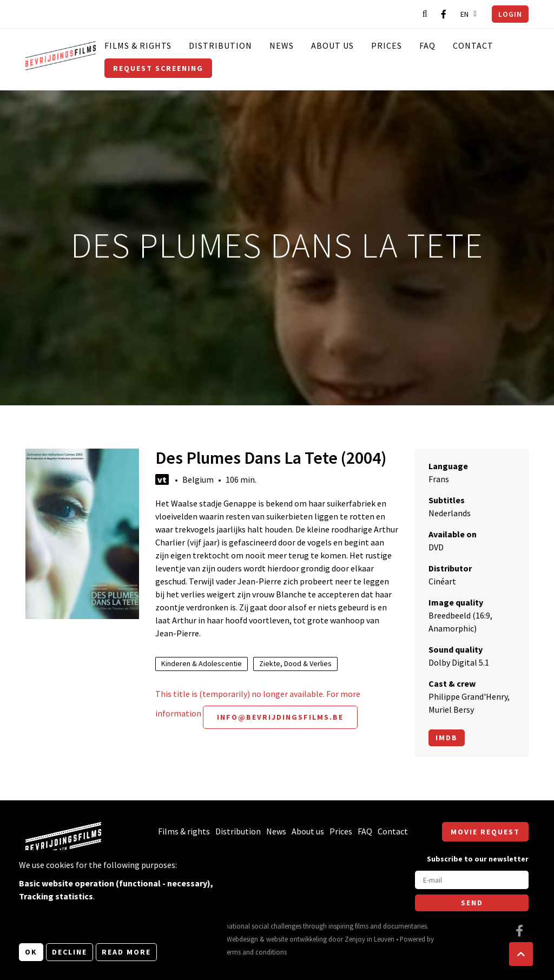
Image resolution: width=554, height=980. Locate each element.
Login (510, 14)
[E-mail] (472, 880)
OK (31, 952)
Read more (126, 952)
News (282, 45)
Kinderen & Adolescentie (202, 663)
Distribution (220, 45)
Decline (70, 952)
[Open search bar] (425, 14)
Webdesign (242, 939)
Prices (387, 45)
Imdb (447, 738)
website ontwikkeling (296, 939)
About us (332, 45)
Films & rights (138, 45)
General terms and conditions (244, 952)
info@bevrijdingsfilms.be (280, 717)
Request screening (158, 68)
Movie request (485, 832)
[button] (521, 954)
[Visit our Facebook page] (444, 14)
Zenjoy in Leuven (370, 939)
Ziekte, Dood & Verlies (295, 663)
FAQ (427, 45)
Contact (473, 45)
